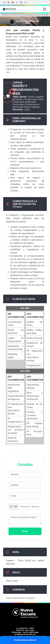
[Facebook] (8, 2)
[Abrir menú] (45, 9)
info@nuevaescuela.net (25, 634)
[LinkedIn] (21, 2)
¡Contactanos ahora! (25, 640)
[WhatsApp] (25, 2)
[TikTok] (17, 2)
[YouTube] (13, 2)
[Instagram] (4, 2)
